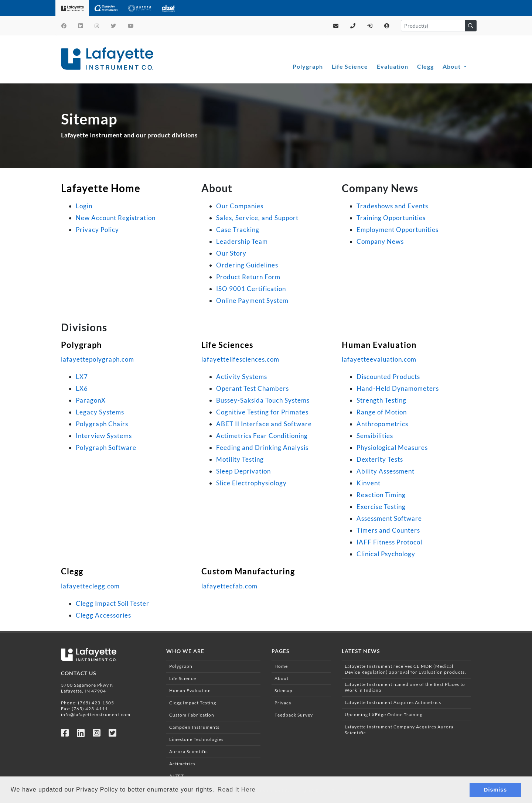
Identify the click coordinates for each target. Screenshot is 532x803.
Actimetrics (182, 764)
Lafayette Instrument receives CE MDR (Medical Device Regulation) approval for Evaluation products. (405, 669)
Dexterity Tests (380, 459)
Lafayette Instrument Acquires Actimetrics (393, 702)
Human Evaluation (379, 345)
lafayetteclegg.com (90, 586)
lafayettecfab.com (229, 586)
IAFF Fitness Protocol (389, 542)
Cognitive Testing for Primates (262, 412)
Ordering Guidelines (247, 265)
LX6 (82, 388)
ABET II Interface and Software (264, 424)
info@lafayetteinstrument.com (96, 715)
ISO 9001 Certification (251, 289)
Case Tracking (238, 230)
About (452, 66)
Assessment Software (389, 518)
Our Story (231, 253)
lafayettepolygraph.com (98, 359)
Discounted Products (388, 377)
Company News (380, 241)
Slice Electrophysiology (251, 483)
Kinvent (369, 483)
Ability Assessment (386, 471)
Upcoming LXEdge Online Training (384, 715)
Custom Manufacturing (248, 571)
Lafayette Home (101, 188)
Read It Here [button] (237, 790)
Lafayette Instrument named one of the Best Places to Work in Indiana (405, 687)
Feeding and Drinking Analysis (262, 447)
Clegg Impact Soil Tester (112, 603)
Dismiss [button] (495, 790)
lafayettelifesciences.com (240, 359)
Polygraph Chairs (102, 424)
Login (84, 206)
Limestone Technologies (196, 739)
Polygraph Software (106, 447)
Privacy (283, 703)
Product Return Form (248, 277)
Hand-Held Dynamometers (398, 388)
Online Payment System (252, 300)
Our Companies (240, 206)
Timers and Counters (388, 530)
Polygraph (308, 66)
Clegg (425, 66)
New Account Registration (116, 218)
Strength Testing (381, 400)
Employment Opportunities (398, 230)
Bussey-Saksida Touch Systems (263, 400)
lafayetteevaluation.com (379, 359)
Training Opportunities (391, 218)
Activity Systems (242, 377)
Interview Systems (104, 436)
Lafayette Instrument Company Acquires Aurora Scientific (399, 730)
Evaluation (393, 66)
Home (281, 666)
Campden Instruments (194, 727)
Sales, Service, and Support (257, 218)
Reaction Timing (381, 495)
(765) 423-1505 (96, 703)
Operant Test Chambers (253, 388)
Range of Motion (382, 412)
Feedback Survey (294, 715)
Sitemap (284, 691)
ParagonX (91, 400)
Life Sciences (227, 345)
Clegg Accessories (103, 615)
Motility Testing (240, 459)
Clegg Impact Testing (193, 703)
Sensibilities (375, 436)
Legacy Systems (100, 412)
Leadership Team (242, 241)
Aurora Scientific (189, 751)
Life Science (350, 66)
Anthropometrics (382, 424)
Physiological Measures (392, 447)
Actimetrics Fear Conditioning (262, 436)
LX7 (82, 377)
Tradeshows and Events (392, 206)
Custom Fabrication (192, 715)
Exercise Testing (381, 507)
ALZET (177, 776)
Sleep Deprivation (243, 471)
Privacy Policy (97, 230)
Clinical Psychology (386, 554)
